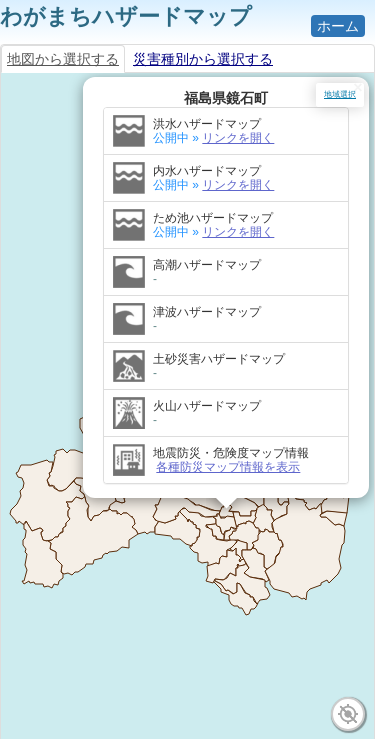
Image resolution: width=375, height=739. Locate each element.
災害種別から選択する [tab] (203, 59)
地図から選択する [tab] (63, 59)
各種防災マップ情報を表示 (229, 457)
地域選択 (340, 94)
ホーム (338, 26)
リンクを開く (239, 128)
